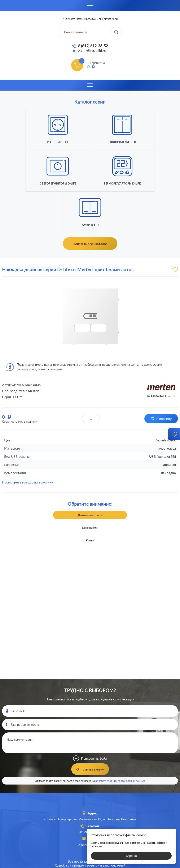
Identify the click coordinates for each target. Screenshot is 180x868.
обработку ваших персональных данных (120, 739)
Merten (34, 349)
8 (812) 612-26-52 (93, 46)
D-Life (18, 355)
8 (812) (90, 790)
